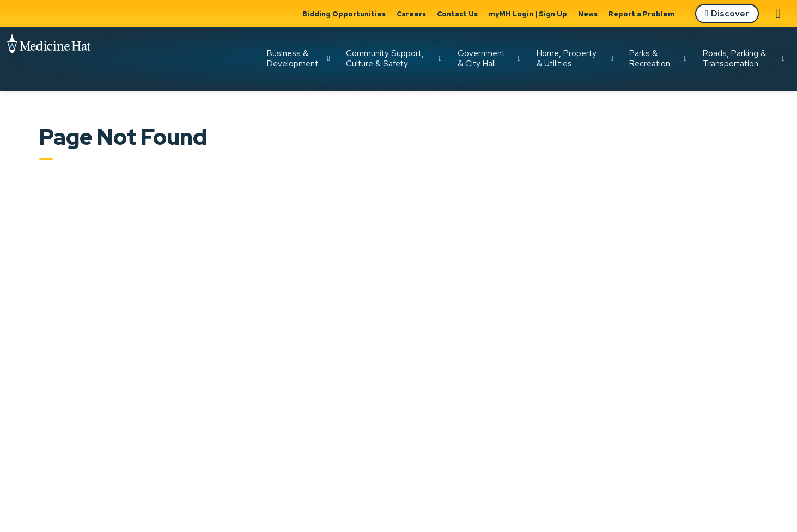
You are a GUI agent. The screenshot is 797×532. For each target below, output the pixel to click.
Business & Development (293, 59)
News (588, 14)
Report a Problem (641, 14)
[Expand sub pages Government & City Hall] (519, 59)
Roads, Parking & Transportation (734, 59)
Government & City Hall (481, 59)
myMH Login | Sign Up (528, 14)
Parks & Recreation (650, 59)
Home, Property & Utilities (567, 59)
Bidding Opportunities (344, 14)
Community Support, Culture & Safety (385, 59)
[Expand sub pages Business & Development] (328, 59)
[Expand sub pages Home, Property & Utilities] (612, 59)
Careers (411, 14)
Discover (727, 14)
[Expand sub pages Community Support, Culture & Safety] (440, 59)
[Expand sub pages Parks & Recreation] (685, 59)
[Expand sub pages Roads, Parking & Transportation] (783, 59)
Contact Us (457, 14)
